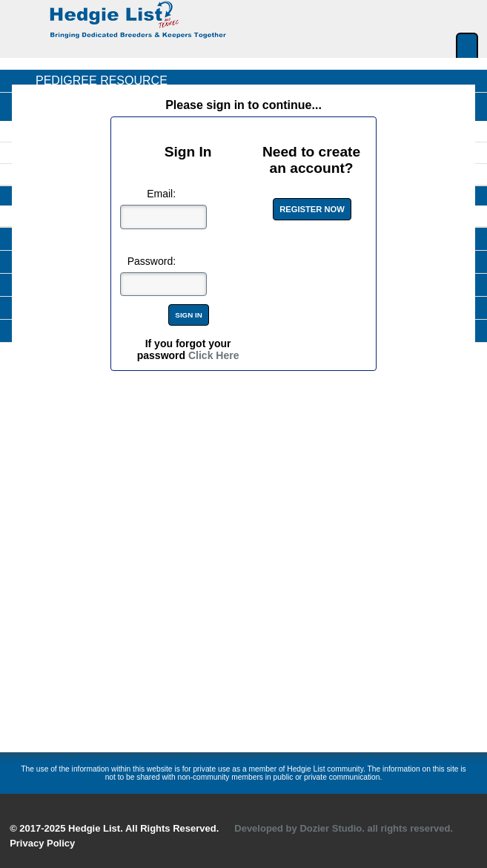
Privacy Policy (42, 843)
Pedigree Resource (102, 80)
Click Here (213, 355)
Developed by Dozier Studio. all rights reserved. (344, 828)
